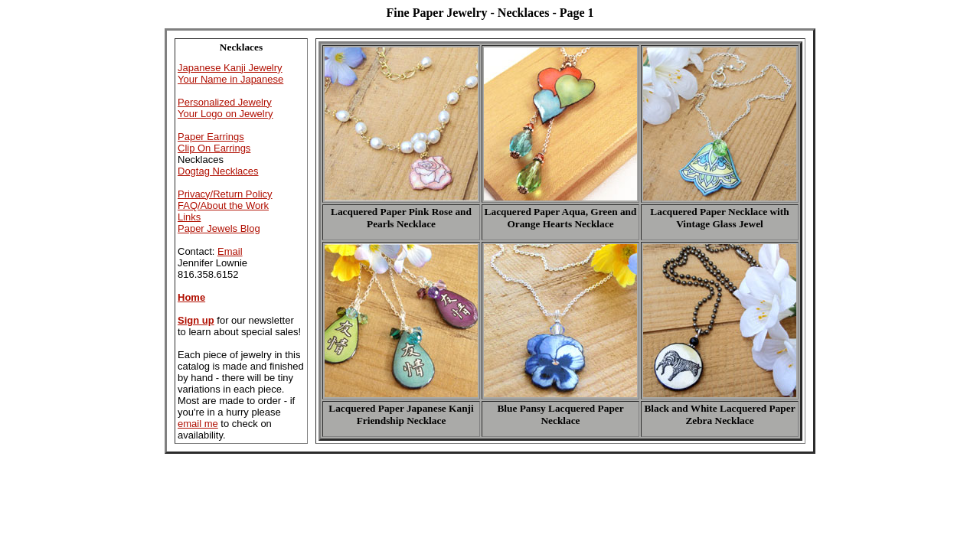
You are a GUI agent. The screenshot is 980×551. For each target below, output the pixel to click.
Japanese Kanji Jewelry (230, 68)
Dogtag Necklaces (218, 171)
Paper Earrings (211, 137)
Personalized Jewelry (225, 102)
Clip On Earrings (214, 148)
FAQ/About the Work (223, 205)
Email (230, 251)
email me (198, 424)
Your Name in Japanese (230, 79)
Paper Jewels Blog (219, 228)
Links (189, 217)
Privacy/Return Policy (225, 194)
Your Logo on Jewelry (225, 114)
